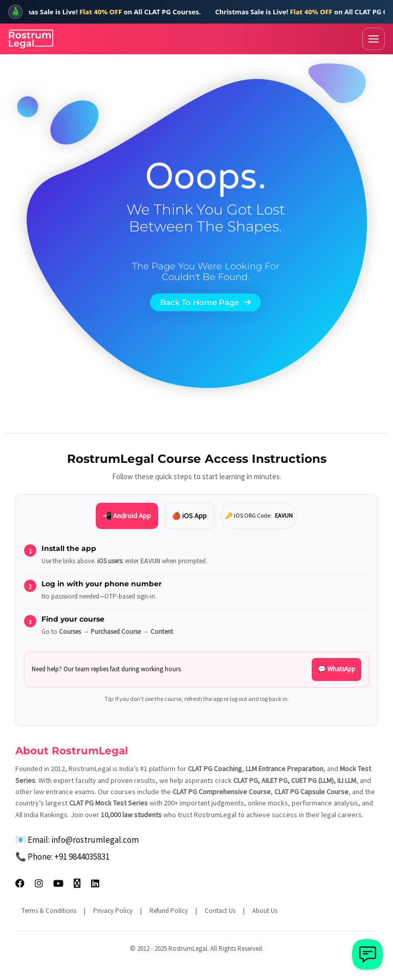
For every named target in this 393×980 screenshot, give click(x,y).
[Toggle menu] (374, 39)
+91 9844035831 (82, 857)
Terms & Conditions (49, 911)
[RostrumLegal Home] (31, 39)
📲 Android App (127, 516)
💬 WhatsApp (336, 669)
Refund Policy (169, 911)
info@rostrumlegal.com (95, 840)
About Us (265, 911)
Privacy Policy (113, 911)
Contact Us (220, 911)
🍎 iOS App (189, 516)
